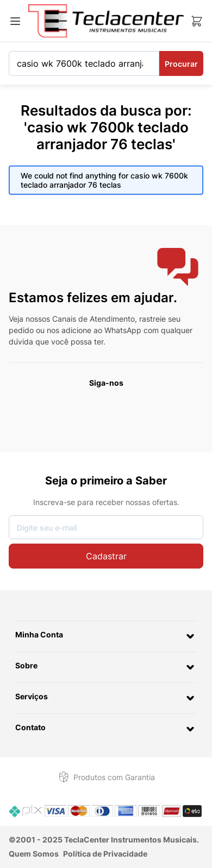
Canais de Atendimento (93, 319)
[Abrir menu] (15, 21)
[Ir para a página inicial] (106, 21)
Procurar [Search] (181, 64)
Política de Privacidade (105, 854)
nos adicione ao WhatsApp (94, 330)
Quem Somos (34, 854)
